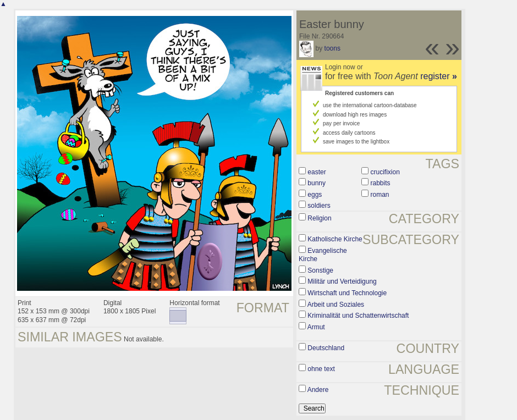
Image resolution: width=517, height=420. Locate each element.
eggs (315, 195)
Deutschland (326, 348)
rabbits (381, 183)
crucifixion (385, 172)
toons (332, 48)
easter (317, 172)
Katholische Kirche (335, 239)
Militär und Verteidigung (342, 281)
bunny (317, 183)
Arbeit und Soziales (336, 305)
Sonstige (320, 270)
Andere (318, 390)
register (439, 76)
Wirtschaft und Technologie (347, 293)
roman (380, 195)
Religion (319, 218)
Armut (316, 327)
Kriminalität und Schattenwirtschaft (358, 316)
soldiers (319, 206)
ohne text (321, 369)
